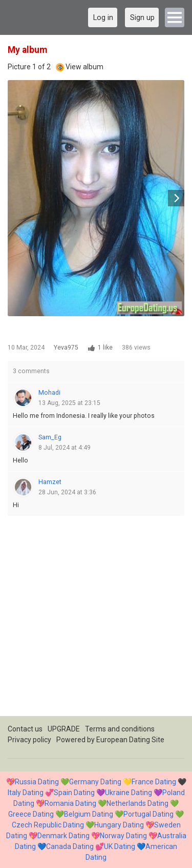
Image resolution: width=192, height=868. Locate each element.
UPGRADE (64, 729)
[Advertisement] (96, 620)
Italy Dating (26, 793)
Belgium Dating (89, 814)
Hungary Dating (119, 825)
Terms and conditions (120, 729)
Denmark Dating (63, 836)
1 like (105, 348)
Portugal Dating (148, 814)
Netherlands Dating (137, 803)
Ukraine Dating (129, 793)
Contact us (25, 729)
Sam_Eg (50, 437)
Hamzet (50, 482)
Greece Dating (31, 814)
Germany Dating (95, 782)
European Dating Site (130, 740)
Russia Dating (37, 782)
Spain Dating (74, 793)
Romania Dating (70, 803)
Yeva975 (66, 348)
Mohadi (49, 393)
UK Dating (120, 846)
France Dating (154, 782)
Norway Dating (123, 836)
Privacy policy (29, 740)
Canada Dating (70, 846)
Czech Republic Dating (48, 825)
